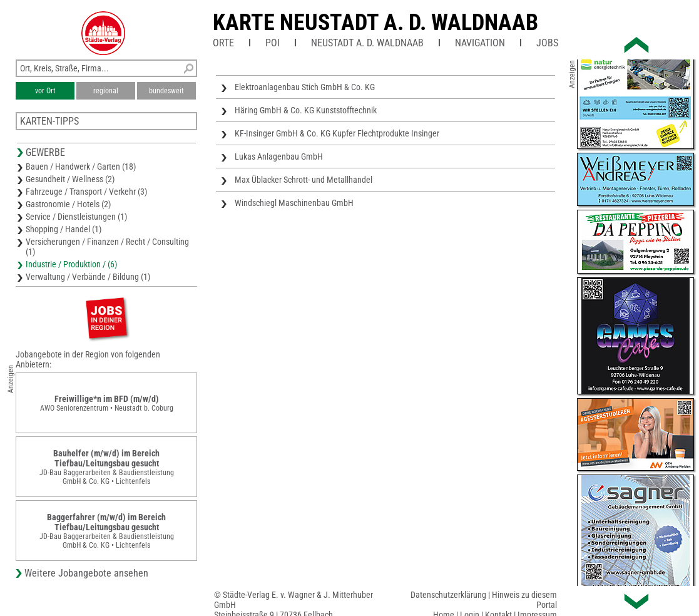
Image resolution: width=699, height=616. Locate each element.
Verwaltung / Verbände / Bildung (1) (88, 277)
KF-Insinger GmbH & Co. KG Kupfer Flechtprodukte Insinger (337, 133)
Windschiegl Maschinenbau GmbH (294, 203)
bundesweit (166, 91)
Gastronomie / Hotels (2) (68, 204)
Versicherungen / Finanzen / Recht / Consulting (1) (107, 247)
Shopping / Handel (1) (64, 229)
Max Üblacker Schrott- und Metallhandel (304, 180)
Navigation (480, 43)
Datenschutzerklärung (448, 595)
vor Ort (45, 91)
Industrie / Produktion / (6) (71, 264)
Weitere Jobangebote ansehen (86, 573)
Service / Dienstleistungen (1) (76, 217)
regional (106, 91)
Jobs (547, 43)
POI (273, 43)
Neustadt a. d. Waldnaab (367, 43)
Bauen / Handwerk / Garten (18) (81, 167)
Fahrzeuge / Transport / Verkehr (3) (86, 192)
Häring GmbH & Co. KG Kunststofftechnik (306, 110)
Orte (223, 43)
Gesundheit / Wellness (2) (70, 179)
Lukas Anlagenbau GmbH (279, 157)
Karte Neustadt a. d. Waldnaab (375, 23)
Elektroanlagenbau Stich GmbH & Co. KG (305, 87)
